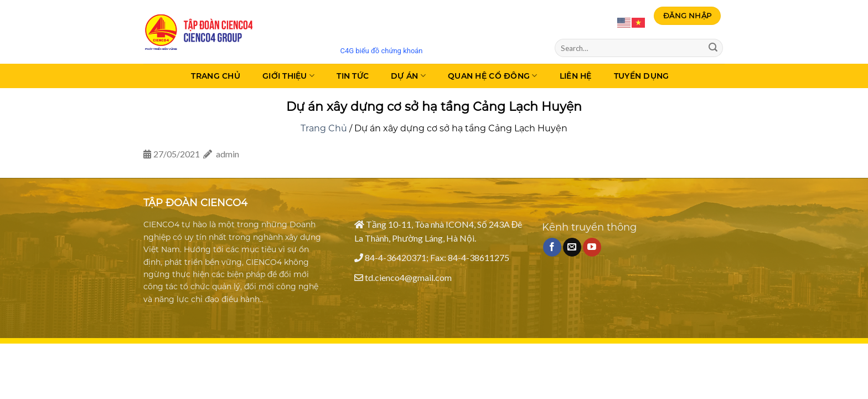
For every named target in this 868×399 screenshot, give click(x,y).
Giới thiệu (288, 76)
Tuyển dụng (642, 76)
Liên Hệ (576, 76)
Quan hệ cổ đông (493, 76)
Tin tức (353, 76)
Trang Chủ (216, 76)
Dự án (408, 76)
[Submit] (713, 48)
